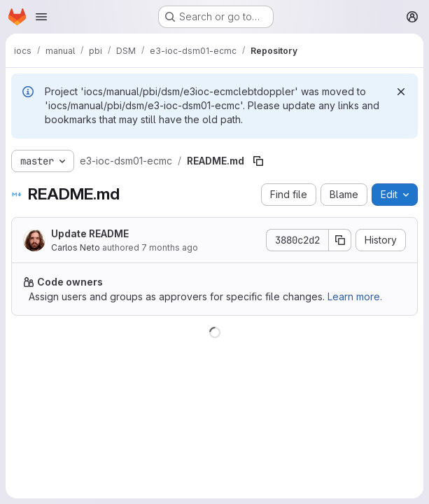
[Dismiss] (401, 92)
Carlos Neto (76, 247)
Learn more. (355, 296)
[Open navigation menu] (41, 17)
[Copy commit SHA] (340, 240)
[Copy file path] (258, 161)
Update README (90, 233)
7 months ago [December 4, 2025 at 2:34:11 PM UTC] (170, 247)
